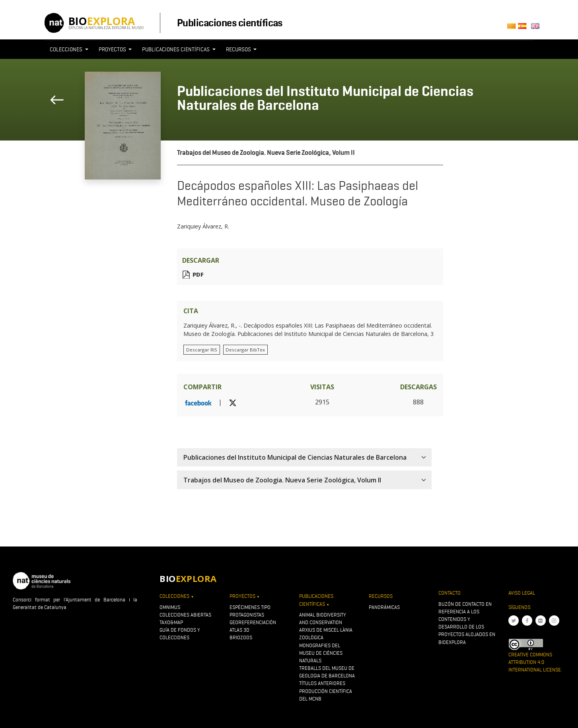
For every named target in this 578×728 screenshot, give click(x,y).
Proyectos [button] (113, 49)
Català (513, 28)
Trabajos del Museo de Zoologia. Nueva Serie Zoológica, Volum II (266, 153)
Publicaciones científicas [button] (176, 49)
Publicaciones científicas (230, 23)
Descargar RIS (202, 350)
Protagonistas (247, 615)
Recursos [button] (239, 49)
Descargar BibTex (245, 350)
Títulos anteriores (322, 683)
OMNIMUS (170, 607)
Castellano (524, 28)
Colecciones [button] (67, 49)
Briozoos (241, 637)
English (537, 28)
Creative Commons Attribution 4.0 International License (535, 662)
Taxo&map (171, 622)
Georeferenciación (253, 622)
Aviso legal (522, 593)
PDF (198, 274)
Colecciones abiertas (185, 615)
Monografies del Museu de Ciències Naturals (321, 653)
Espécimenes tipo (250, 607)
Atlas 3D (239, 630)
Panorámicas (384, 607)
